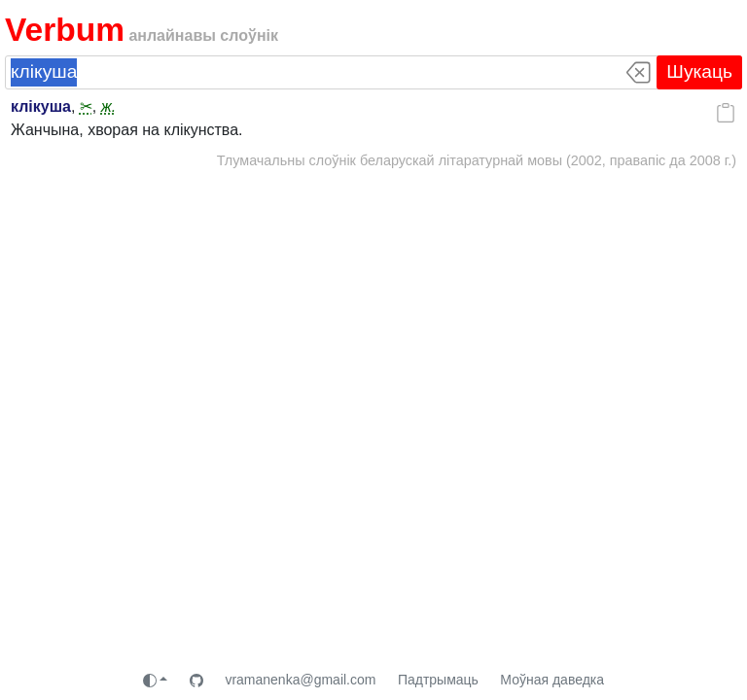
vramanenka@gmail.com (300, 680)
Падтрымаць (438, 680)
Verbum (65, 30)
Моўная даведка (552, 680)
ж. (108, 106)
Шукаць (699, 71)
